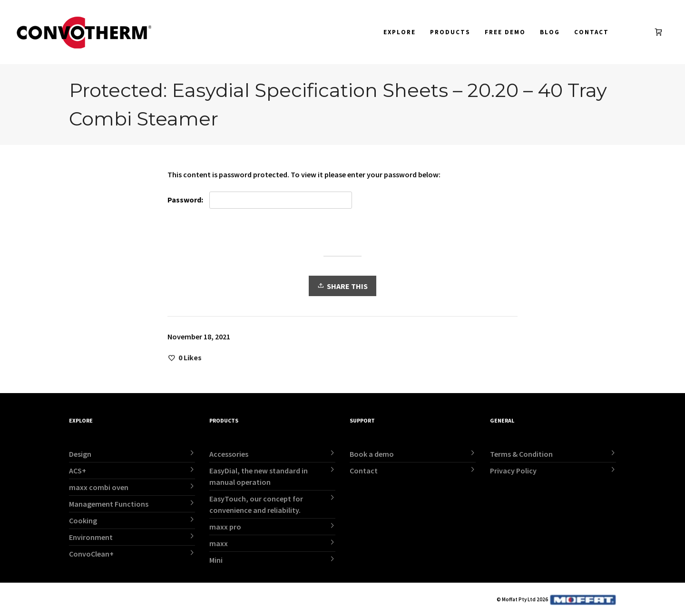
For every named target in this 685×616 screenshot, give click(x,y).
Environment (91, 537)
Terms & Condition (521, 454)
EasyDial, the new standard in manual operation (259, 476)
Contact (364, 471)
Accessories (229, 454)
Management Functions (109, 504)
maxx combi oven (99, 487)
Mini (216, 560)
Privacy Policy (513, 471)
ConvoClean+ (91, 554)
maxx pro (225, 527)
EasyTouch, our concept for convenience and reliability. (256, 504)
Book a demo (372, 454)
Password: (260, 200)
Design (80, 454)
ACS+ (78, 471)
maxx (219, 543)
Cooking (83, 520)
